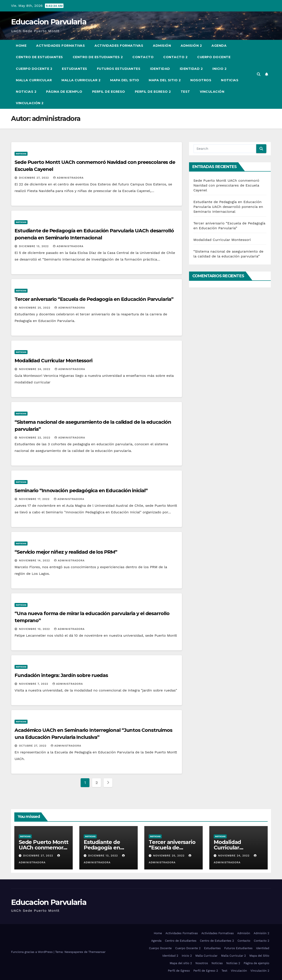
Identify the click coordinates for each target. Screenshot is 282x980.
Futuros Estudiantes (119, 69)
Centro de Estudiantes (39, 57)
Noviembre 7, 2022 (34, 684)
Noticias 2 (26, 92)
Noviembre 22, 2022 (35, 438)
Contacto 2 (175, 57)
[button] (259, 74)
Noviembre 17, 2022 (35, 499)
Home (21, 46)
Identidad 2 (191, 69)
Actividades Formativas (60, 46)
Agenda (219, 46)
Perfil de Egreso (109, 92)
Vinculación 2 (30, 103)
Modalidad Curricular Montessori (53, 361)
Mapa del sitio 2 (165, 80)
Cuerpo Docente (214, 57)
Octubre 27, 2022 (33, 746)
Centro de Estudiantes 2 (98, 57)
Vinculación (212, 92)
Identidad (160, 69)
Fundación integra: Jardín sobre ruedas (61, 675)
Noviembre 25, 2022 (35, 308)
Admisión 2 (191, 46)
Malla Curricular (34, 80)
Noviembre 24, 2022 (35, 369)
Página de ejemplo (64, 92)
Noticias (230, 80)
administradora (68, 178)
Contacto (143, 57)
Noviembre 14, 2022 (35, 560)
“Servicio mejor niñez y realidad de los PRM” (66, 552)
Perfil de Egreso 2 (153, 92)
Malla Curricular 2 (81, 80)
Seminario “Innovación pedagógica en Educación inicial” (81, 491)
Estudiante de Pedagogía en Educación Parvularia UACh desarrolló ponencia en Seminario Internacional (228, 207)
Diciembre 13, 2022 (34, 246)
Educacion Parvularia (49, 22)
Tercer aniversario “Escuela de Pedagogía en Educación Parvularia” (94, 299)
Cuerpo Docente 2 (34, 69)
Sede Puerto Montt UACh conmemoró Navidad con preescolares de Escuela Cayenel (226, 185)
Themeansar (97, 952)
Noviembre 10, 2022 (35, 629)
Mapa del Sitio (125, 80)
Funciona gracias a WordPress (32, 952)
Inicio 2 (219, 69)
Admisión (162, 46)
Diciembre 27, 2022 (34, 178)
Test (185, 92)
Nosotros (201, 80)
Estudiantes (75, 69)
